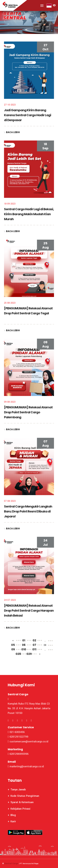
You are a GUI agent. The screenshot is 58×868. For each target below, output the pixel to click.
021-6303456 (16, 732)
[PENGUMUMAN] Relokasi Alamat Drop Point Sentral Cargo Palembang (28, 412)
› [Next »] (40, 654)
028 (18, 654)
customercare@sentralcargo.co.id (28, 742)
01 (24, 640)
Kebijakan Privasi (20, 809)
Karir (13, 821)
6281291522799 (18, 737)
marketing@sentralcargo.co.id (26, 766)
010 (24, 649)
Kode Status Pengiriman (25, 796)
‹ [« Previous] (13, 640)
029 (29, 654)
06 (24, 645)
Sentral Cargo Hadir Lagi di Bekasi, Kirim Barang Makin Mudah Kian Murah (29, 214)
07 (34, 645)
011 (34, 649)
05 (13, 645)
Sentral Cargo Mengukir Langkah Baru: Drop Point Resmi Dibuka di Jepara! (28, 511)
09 (13, 649)
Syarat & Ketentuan (22, 802)
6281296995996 (18, 754)
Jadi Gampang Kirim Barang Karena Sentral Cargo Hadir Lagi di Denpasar (28, 115)
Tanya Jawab (18, 790)
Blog (13, 815)
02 (34, 640)
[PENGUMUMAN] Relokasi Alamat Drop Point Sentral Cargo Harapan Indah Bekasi (29, 611)
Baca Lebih (12, 132)
